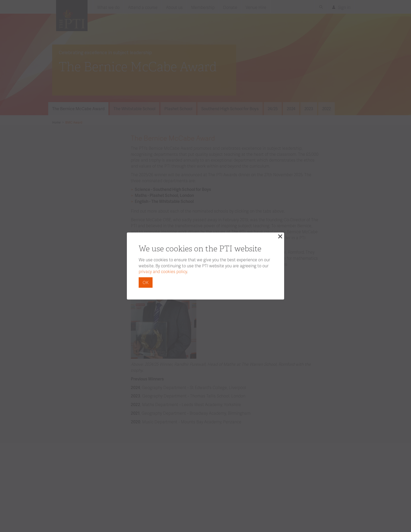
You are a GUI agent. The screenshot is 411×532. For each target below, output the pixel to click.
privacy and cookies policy (163, 271)
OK (146, 282)
